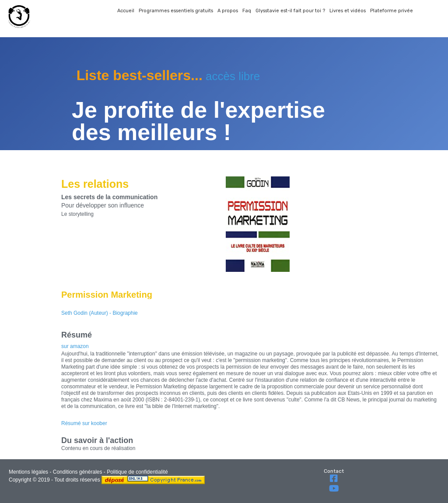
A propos (228, 11)
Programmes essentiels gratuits (176, 11)
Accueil (126, 11)
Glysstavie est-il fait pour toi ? (290, 11)
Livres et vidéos (348, 11)
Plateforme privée (392, 11)
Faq (247, 11)
